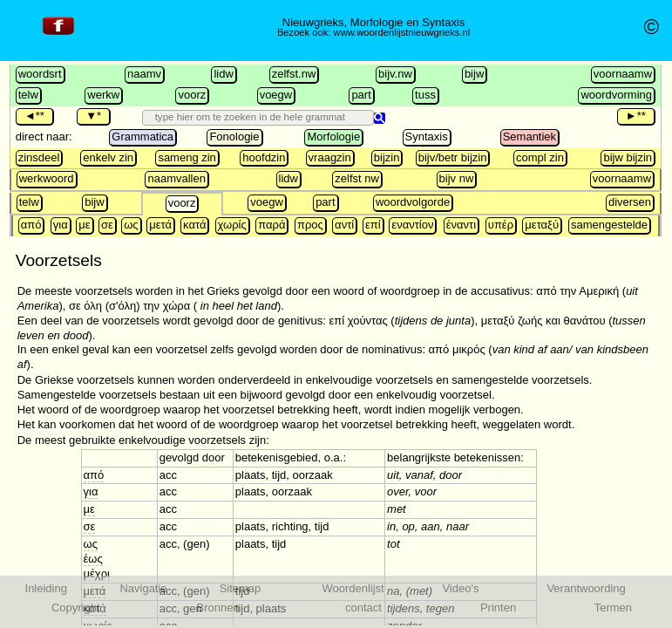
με (84, 225)
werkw (103, 95)
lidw (223, 74)
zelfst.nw (294, 74)
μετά (160, 225)
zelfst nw (357, 178)
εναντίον (412, 225)
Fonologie (234, 137)
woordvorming (616, 95)
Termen (613, 608)
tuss (425, 95)
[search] (248, 117)
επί (373, 225)
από (31, 225)
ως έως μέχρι (97, 559)
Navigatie (143, 588)
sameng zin (187, 157)
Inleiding (46, 588)
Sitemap (241, 588)
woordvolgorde (413, 202)
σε (107, 225)
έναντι (461, 225)
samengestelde (609, 225)
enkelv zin (108, 157)
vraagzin (330, 157)
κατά (194, 225)
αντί (344, 225)
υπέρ (501, 225)
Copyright (76, 608)
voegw (276, 95)
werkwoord (47, 178)
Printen (498, 608)
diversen (630, 202)
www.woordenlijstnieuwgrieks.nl (402, 32)
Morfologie (333, 137)
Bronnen (218, 608)
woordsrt (40, 74)
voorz (192, 95)
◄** (34, 116)
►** (636, 116)
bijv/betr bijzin (453, 157)
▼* (93, 116)
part (361, 95)
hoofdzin (264, 157)
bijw (474, 74)
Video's (460, 588)
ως (131, 225)
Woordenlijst (353, 588)
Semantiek (529, 137)
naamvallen (176, 178)
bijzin (387, 157)
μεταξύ (542, 225)
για (61, 225)
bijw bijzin (628, 157)
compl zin (540, 157)
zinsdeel (39, 157)
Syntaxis (427, 137)
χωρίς (232, 225)
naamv (144, 74)
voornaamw (623, 74)
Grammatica (143, 137)
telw (28, 95)
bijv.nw (395, 74)
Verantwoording (586, 588)
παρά (272, 225)
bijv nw (457, 178)
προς (310, 225)
